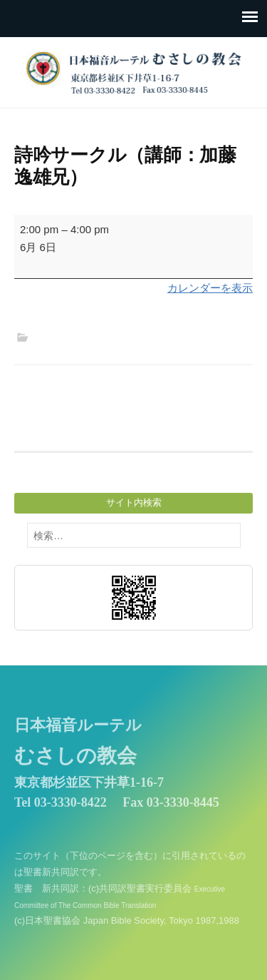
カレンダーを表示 (210, 288)
